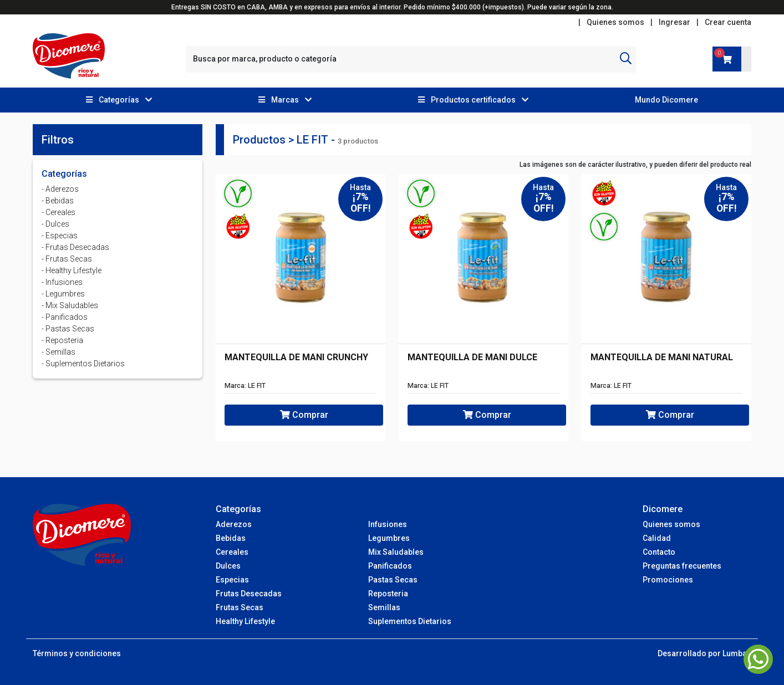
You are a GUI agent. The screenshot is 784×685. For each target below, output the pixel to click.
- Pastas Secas (68, 329)
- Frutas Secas (67, 259)
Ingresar (674, 22)
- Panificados (65, 317)
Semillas (384, 607)
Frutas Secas (240, 607)
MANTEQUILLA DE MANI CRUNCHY (296, 357)
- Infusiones (62, 282)
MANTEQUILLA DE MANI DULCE (472, 357)
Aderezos (234, 524)
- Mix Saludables (70, 305)
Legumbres (389, 538)
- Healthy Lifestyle (72, 270)
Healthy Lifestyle (245, 621)
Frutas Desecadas (249, 594)
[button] (119, 100)
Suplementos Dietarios (410, 621)
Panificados (390, 566)
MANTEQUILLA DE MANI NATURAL (662, 357)
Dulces (228, 566)
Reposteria (388, 594)
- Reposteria (62, 340)
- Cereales (58, 212)
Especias (232, 580)
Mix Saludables (396, 552)
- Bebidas (58, 201)
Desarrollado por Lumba (702, 653)
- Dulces (55, 224)
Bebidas (231, 538)
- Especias (60, 236)
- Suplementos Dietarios (83, 364)
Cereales (232, 552)
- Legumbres (63, 294)
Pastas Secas (393, 580)
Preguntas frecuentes (682, 566)
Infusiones (388, 524)
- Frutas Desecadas (75, 247)
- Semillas (58, 352)
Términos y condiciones (77, 653)
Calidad (657, 538)
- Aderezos (60, 189)
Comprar (304, 415)
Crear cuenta (728, 22)
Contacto (659, 552)
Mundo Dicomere (666, 100)
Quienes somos (615, 22)
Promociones (668, 580)
